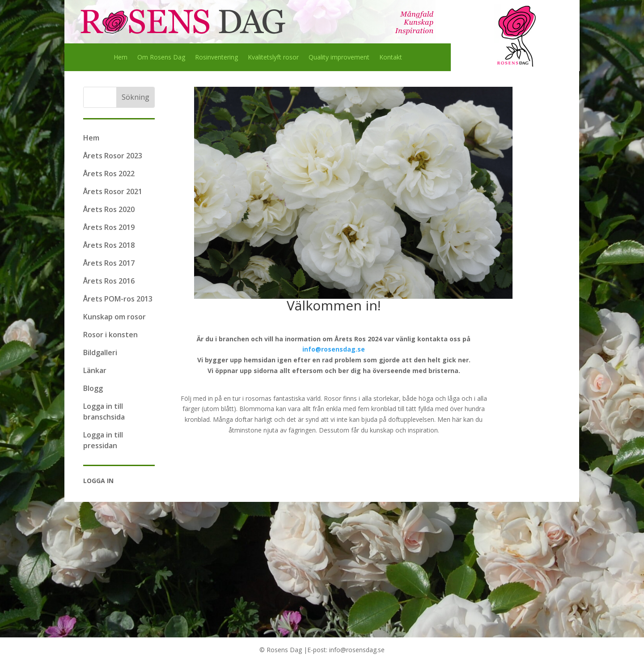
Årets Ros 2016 (109, 281)
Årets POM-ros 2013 (118, 299)
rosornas (258, 398)
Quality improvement (339, 58)
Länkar (95, 370)
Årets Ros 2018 (109, 245)
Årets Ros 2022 (109, 174)
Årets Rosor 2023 (113, 156)
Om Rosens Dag (161, 58)
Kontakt (391, 58)
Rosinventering (216, 58)
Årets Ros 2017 (109, 263)
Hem (121, 58)
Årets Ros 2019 (109, 227)
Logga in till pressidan (103, 440)
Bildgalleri (100, 352)
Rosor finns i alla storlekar (361, 398)
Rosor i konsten (110, 335)
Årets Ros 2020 (109, 209)
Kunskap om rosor (114, 317)
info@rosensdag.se (334, 349)
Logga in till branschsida (104, 412)
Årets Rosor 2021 (113, 191)
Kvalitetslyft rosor (273, 58)
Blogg (93, 388)
